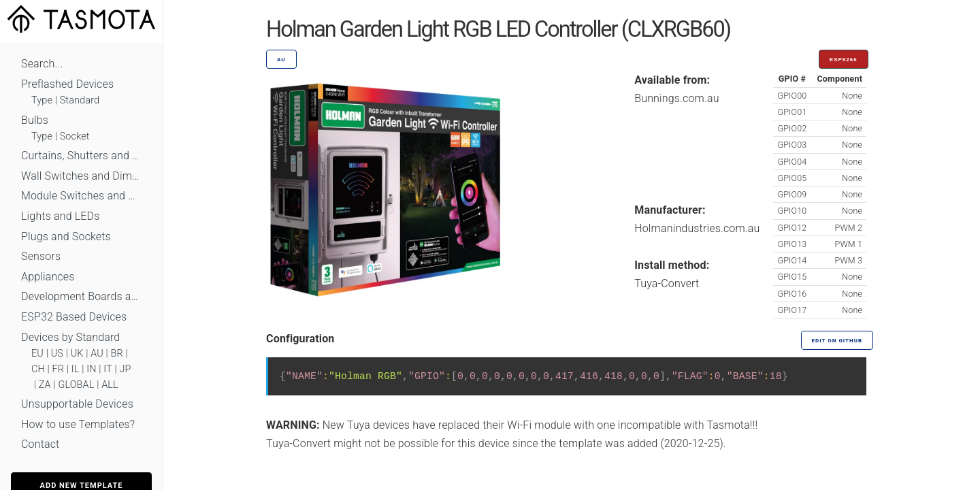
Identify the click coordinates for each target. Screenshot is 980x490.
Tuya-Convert (667, 283)
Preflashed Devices (67, 84)
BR (117, 354)
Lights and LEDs (61, 216)
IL (76, 369)
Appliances (48, 277)
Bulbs (35, 120)
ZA (45, 385)
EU (37, 354)
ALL (110, 385)
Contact (40, 444)
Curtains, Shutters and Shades (81, 156)
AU (97, 354)
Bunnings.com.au (676, 98)
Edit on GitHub (837, 341)
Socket (75, 136)
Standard (80, 100)
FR (59, 369)
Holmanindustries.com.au (697, 228)
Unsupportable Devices (77, 404)
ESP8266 (844, 60)
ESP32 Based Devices (74, 317)
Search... (42, 64)
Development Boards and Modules (81, 296)
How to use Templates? (78, 424)
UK (77, 354)
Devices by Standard (70, 337)
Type (42, 100)
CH (38, 369)
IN (91, 369)
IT (108, 369)
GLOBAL (76, 385)
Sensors (41, 256)
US (57, 354)
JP (126, 369)
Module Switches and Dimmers (81, 196)
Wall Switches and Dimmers (81, 176)
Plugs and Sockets (66, 236)
